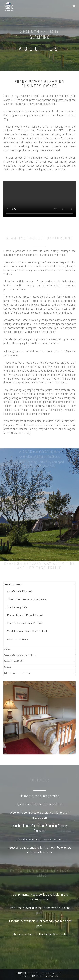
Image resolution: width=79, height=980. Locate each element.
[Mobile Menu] (74, 6)
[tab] (39, 585)
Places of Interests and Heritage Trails (20, 655)
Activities (7, 649)
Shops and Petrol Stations (14, 661)
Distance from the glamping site (17, 673)
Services (7, 667)
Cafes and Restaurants (13, 584)
